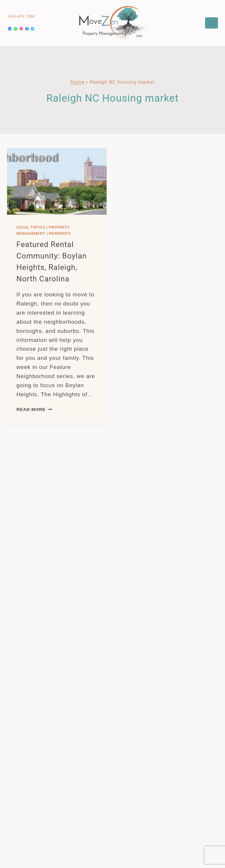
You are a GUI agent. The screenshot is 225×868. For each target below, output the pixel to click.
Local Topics (31, 227)
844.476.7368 (22, 16)
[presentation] (57, 181)
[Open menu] (212, 23)
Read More (34, 409)
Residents (60, 233)
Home (77, 82)
